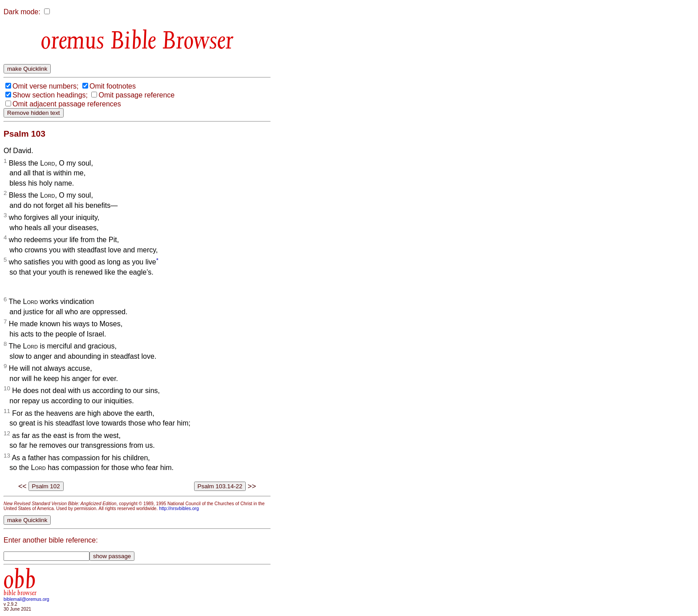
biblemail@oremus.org (26, 599)
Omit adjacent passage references (67, 104)
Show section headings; (50, 95)
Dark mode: (22, 12)
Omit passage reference (136, 95)
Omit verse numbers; (45, 86)
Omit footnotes (113, 86)
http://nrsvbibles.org (179, 509)
